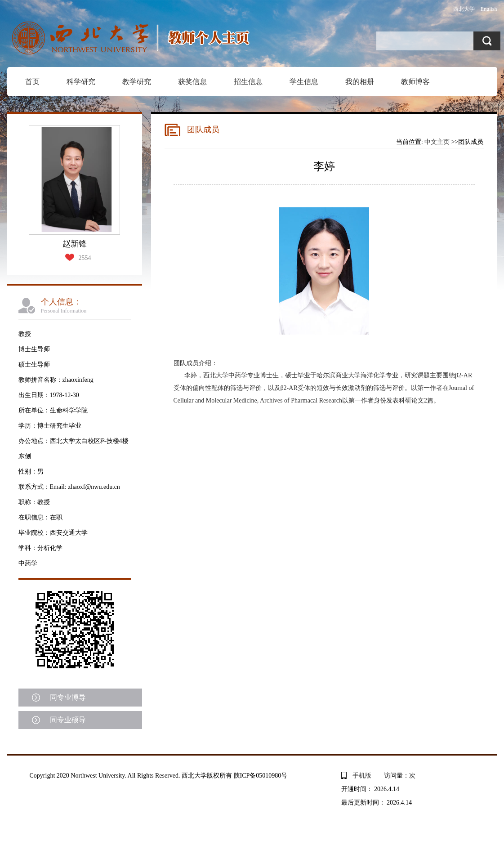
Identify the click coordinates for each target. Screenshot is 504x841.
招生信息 (248, 82)
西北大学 (464, 9)
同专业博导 (68, 697)
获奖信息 (192, 82)
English (489, 9)
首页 (32, 82)
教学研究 (137, 82)
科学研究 (81, 82)
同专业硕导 (68, 720)
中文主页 (437, 142)
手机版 (362, 776)
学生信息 (304, 82)
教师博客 (415, 82)
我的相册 (360, 82)
